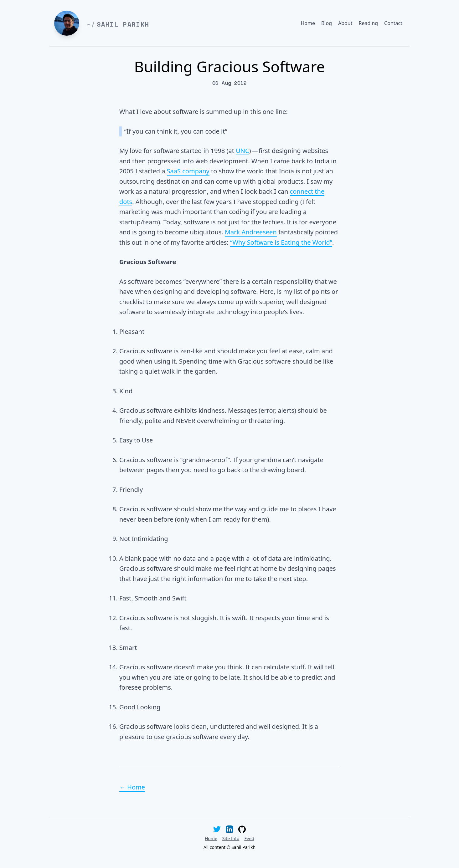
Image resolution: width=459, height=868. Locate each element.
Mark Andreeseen (251, 232)
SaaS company (188, 171)
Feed (249, 838)
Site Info (231, 838)
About (345, 23)
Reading (368, 23)
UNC (242, 151)
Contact (393, 23)
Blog (327, 23)
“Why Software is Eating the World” (281, 242)
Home (308, 23)
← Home (132, 787)
